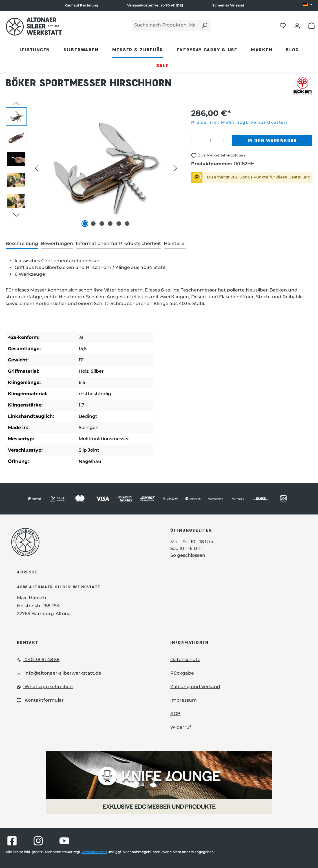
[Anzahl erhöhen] (224, 140)
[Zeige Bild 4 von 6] (110, 224)
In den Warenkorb (272, 140)
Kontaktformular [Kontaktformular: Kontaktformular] (40, 700)
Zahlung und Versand (195, 687)
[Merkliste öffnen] (283, 25)
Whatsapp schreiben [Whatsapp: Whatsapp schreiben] (45, 687)
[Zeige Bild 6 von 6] (127, 224)
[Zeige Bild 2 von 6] (93, 224)
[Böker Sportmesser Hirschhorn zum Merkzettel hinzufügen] (218, 155)
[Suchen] (204, 26)
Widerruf (181, 727)
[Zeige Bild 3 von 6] (102, 224)
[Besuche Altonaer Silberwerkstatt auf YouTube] (64, 841)
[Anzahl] (211, 140)
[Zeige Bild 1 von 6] (85, 224)
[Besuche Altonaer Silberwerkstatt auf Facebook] (12, 841)
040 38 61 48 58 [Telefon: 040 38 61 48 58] (38, 660)
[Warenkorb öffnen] (312, 25)
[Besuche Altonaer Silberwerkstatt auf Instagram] (38, 841)
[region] (93, 168)
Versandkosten (94, 852)
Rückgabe (182, 673)
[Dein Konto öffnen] (297, 25)
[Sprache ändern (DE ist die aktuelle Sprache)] (308, 5)
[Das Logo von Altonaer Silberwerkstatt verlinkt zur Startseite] (82, 542)
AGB (175, 714)
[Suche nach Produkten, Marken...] (165, 26)
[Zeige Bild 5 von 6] (119, 224)
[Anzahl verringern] (197, 140)
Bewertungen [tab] (57, 243)
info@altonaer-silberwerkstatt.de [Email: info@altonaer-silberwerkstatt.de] (59, 673)
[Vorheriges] (37, 168)
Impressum (184, 700)
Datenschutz (185, 660)
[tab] (22, 244)
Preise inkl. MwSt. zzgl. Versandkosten (239, 122)
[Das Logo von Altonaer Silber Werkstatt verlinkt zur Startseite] (34, 26)
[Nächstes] (175, 168)
